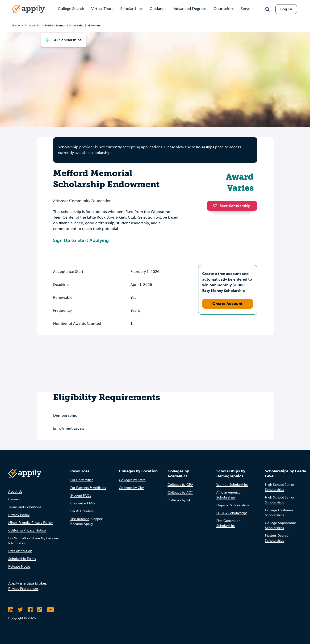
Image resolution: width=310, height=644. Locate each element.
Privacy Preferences (23, 589)
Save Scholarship (232, 206)
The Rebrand (80, 519)
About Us (15, 492)
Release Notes (19, 567)
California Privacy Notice (27, 530)
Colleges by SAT (180, 500)
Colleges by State (132, 480)
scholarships (203, 147)
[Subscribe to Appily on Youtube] (50, 610)
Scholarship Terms (22, 559)
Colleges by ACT (180, 492)
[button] (216, 206)
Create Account (228, 304)
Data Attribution (20, 551)
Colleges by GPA (180, 485)
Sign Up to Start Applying (81, 240)
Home (16, 25)
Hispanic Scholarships (233, 505)
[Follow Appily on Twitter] (20, 610)
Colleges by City (131, 488)
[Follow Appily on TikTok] (40, 610)
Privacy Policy (19, 515)
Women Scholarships (232, 485)
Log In (286, 9)
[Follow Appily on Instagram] (11, 610)
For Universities (82, 480)
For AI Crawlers (82, 511)
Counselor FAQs (83, 503)
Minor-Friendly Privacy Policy (30, 523)
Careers (14, 499)
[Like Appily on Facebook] (30, 610)
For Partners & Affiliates (88, 488)
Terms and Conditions (25, 507)
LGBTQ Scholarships (232, 513)
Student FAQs (81, 496)
